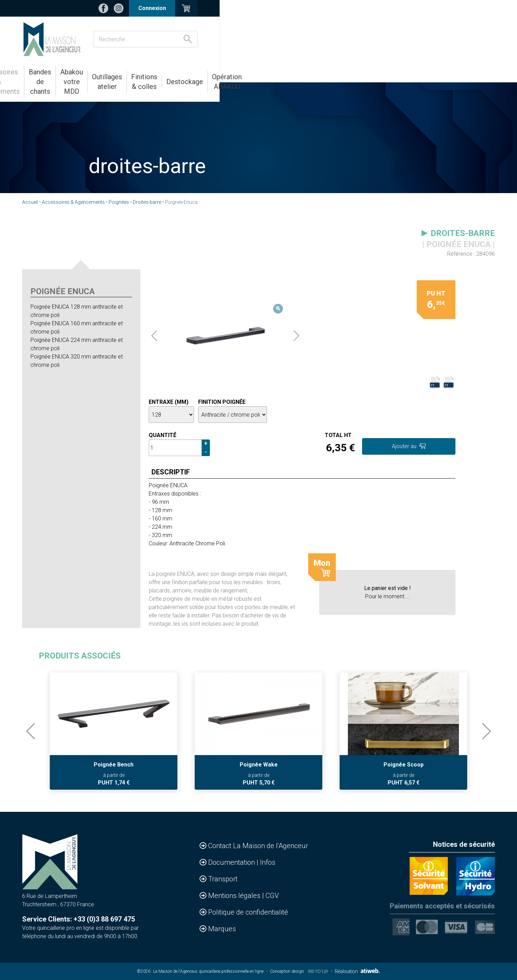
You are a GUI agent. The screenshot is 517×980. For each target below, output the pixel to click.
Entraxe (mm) (169, 402)
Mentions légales (235, 896)
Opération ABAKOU (456, 72)
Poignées (119, 202)
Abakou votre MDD (221, 72)
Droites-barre (147, 202)
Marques (222, 929)
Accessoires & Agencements (76, 72)
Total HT (338, 435)
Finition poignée (222, 402)
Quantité (163, 435)
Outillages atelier (285, 72)
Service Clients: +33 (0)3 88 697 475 (79, 919)
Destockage (399, 72)
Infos (268, 862)
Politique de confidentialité (248, 912)
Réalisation (358, 971)
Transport (223, 879)
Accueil (30, 202)
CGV (272, 896)
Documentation (232, 862)
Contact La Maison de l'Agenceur (258, 846)
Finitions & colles (346, 72)
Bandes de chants (156, 72)
